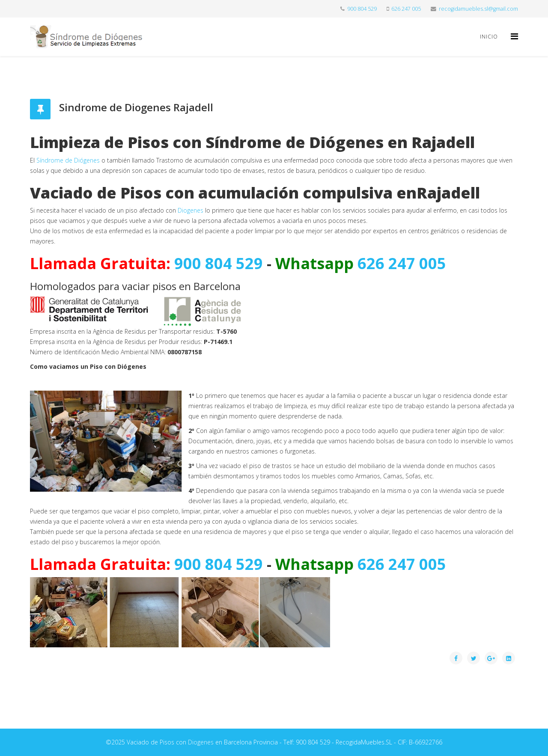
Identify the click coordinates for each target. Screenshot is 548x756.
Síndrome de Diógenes (68, 160)
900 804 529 (362, 9)
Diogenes (191, 210)
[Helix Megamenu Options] (514, 36)
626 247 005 (406, 9)
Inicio (489, 37)
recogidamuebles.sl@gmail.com (478, 9)
